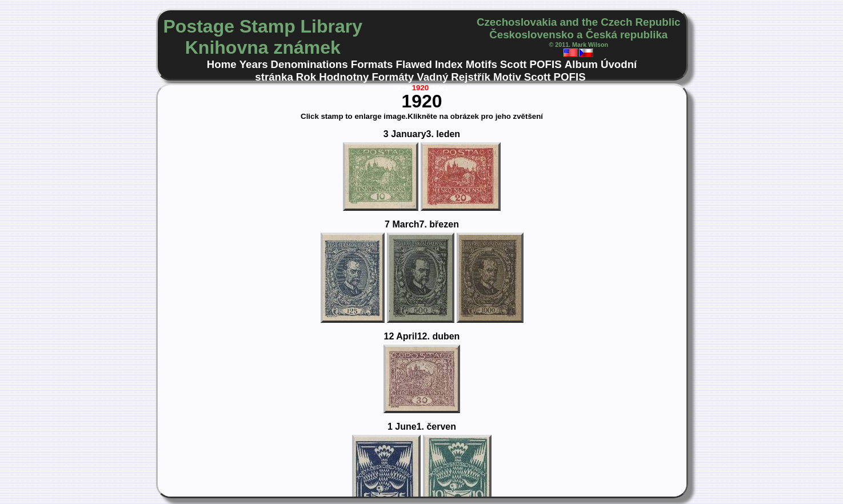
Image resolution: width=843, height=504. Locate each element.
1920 (421, 88)
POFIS (546, 64)
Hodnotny (344, 77)
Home (222, 64)
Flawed (414, 64)
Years (254, 64)
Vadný (432, 77)
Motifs (482, 64)
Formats (372, 64)
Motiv (507, 77)
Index (449, 64)
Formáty (393, 77)
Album (581, 64)
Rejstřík (471, 77)
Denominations (309, 64)
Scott (514, 64)
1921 (440, 88)
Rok (306, 77)
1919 (401, 88)
